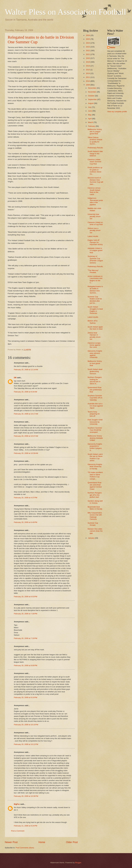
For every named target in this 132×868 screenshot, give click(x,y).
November (92, 92)
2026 (88, 35)
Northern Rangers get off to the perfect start (95, 495)
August (91, 103)
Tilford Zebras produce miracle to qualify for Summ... (95, 141)
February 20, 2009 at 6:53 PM (26, 597)
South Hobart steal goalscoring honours (95, 371)
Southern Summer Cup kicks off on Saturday (95, 398)
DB (15, 378)
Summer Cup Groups (93, 524)
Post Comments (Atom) (25, 848)
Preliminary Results (95, 148)
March (91, 122)
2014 (88, 73)
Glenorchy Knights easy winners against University (95, 354)
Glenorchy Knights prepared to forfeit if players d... (95, 447)
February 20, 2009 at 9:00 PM (26, 665)
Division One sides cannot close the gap (95, 531)
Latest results (93, 236)
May (90, 115)
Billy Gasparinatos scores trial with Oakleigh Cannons (95, 516)
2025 (88, 39)
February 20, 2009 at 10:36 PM (26, 796)
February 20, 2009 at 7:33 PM (26, 638)
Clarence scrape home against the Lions (94, 345)
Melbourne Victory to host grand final (95, 363)
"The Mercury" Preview (93, 271)
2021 (88, 54)
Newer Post (11, 842)
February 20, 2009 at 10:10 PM (26, 725)
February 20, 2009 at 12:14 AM (26, 370)
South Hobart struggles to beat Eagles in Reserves (95, 310)
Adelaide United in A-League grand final (95, 250)
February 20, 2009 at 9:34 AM (26, 392)
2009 (88, 85)
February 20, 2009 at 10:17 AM (26, 414)
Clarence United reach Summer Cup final (94, 162)
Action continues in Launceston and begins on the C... (95, 279)
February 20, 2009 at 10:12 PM (26, 744)
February (92, 126)
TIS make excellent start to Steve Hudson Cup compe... (95, 476)
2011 (88, 77)
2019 (88, 62)
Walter (113, 47)
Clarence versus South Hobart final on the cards (94, 191)
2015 (88, 70)
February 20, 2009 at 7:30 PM (26, 614)
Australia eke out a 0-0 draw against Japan (95, 406)
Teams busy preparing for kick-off (94, 414)
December (92, 88)
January (91, 538)
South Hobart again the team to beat (95, 328)
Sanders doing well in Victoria (95, 502)
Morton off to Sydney (93, 322)
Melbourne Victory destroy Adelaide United (95, 438)
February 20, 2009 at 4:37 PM (26, 498)
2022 (88, 51)
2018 (88, 66)
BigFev (17, 804)
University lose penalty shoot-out (94, 216)
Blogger (78, 863)
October (91, 96)
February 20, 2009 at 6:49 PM (26, 522)
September (93, 99)
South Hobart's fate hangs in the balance (95, 154)
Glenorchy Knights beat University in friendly (95, 467)
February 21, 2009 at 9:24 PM (26, 826)
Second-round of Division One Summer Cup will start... (95, 181)
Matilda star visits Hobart (94, 209)
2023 (88, 47)
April (90, 119)
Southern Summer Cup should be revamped (95, 430)
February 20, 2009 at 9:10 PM (26, 697)
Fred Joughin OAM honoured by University (95, 422)
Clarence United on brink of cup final (95, 223)
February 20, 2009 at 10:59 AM (26, 453)
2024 (88, 43)
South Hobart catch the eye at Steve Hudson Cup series (95, 457)
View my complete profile (117, 112)
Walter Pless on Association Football (65, 12)
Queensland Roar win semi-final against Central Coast (95, 486)
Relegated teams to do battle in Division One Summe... (95, 290)
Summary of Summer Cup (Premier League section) (95, 259)
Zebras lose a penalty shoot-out (94, 230)
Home (42, 842)
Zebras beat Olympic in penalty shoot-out (94, 336)
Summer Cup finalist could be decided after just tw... (95, 300)
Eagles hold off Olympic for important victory (95, 242)
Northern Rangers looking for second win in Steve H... (95, 380)
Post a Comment (18, 831)
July (90, 107)
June (90, 111)
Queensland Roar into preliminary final (95, 390)
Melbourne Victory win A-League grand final (95, 131)
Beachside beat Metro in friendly (95, 508)
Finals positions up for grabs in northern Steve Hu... (95, 171)
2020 (88, 58)
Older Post (72, 842)
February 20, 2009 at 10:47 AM (26, 436)
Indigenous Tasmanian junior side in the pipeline (95, 201)
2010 (88, 81)
